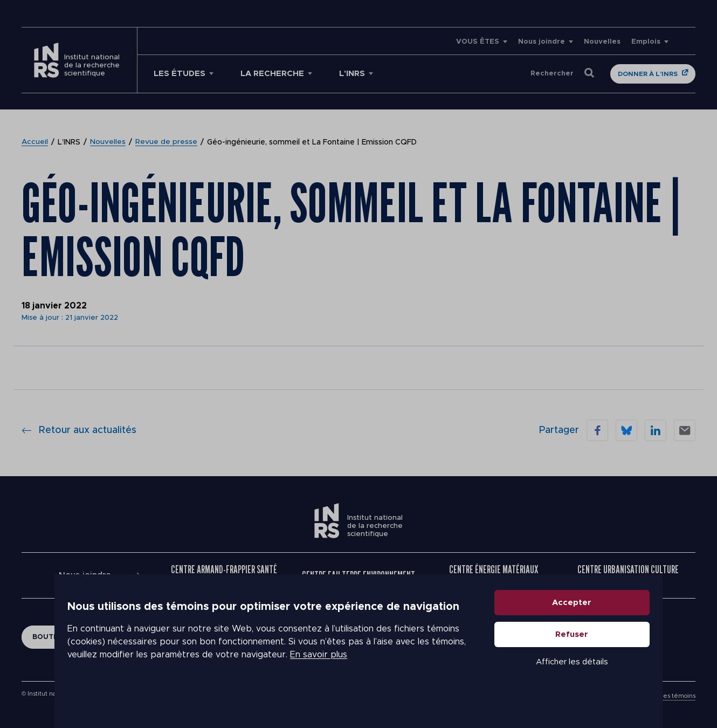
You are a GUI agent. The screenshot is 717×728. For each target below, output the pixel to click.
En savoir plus (319, 674)
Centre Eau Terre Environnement (358, 575)
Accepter (572, 622)
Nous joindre (542, 42)
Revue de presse (167, 142)
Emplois (646, 42)
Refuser (572, 654)
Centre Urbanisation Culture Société (628, 575)
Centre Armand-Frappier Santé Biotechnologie (224, 575)
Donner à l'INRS (648, 74)
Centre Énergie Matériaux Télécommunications (494, 575)
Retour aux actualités (79, 430)
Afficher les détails (572, 681)
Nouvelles (602, 42)
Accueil (35, 142)
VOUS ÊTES (478, 42)
